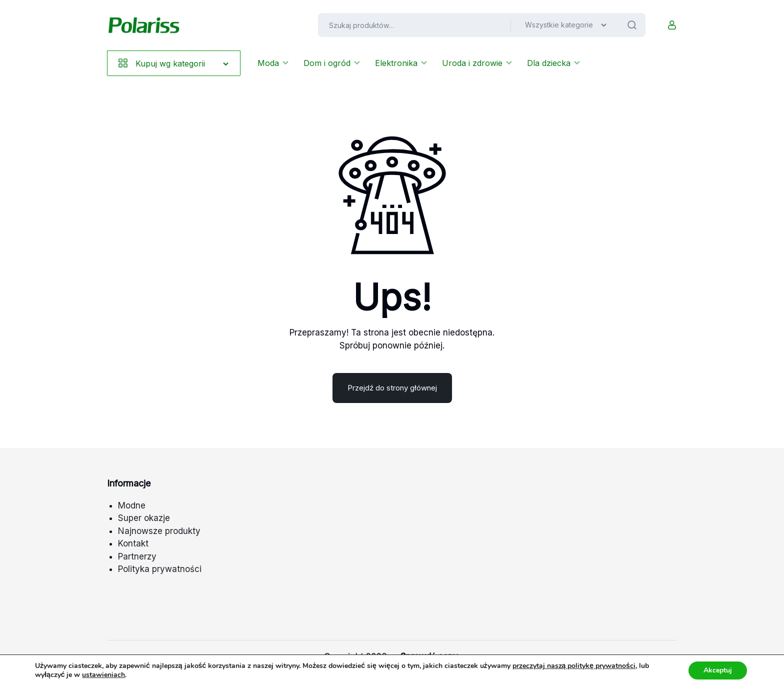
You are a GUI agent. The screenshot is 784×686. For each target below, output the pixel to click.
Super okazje (144, 518)
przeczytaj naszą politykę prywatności (574, 666)
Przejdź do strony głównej (392, 388)
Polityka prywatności (160, 569)
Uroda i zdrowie (477, 63)
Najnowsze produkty (159, 531)
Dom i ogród (332, 63)
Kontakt (133, 543)
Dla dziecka (553, 63)
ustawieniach (103, 675)
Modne (132, 505)
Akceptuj (718, 670)
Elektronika (401, 63)
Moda (273, 63)
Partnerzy (137, 556)
